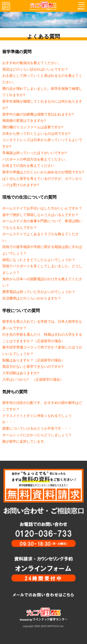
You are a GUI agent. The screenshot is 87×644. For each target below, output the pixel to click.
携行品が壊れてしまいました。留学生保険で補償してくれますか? (42, 92)
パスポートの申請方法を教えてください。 (35, 159)
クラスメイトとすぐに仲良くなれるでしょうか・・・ (37, 419)
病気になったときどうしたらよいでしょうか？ (39, 260)
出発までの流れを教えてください (28, 166)
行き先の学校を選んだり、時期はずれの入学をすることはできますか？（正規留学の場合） (42, 338)
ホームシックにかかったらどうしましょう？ (37, 435)
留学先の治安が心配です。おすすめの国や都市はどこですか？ (42, 406)
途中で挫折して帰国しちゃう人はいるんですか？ (40, 215)
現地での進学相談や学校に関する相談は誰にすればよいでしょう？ (42, 250)
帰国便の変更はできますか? (24, 121)
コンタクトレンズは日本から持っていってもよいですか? (42, 143)
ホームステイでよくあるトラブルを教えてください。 (40, 237)
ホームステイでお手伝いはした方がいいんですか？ (42, 208)
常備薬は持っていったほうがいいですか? (35, 153)
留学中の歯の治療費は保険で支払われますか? (38, 114)
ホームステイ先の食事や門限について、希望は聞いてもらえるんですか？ (42, 224)
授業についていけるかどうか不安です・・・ (37, 428)
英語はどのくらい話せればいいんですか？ (35, 69)
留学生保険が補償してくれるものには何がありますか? (42, 105)
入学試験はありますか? (21, 373)
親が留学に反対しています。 (25, 441)
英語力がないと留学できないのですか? (33, 366)
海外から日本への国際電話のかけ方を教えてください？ (42, 282)
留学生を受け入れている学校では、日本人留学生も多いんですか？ (42, 325)
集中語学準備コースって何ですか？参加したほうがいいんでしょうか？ (42, 350)
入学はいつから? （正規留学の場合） (33, 379)
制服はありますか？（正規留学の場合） (34, 360)
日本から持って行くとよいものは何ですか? (36, 134)
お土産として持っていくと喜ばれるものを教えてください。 (42, 79)
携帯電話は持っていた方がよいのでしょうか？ (39, 292)
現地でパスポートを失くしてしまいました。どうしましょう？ (42, 269)
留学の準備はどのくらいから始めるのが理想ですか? (43, 172)
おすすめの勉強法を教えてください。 (32, 63)
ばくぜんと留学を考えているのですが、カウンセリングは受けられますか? (42, 182)
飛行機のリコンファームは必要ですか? (33, 127)
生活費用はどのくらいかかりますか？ (32, 298)
